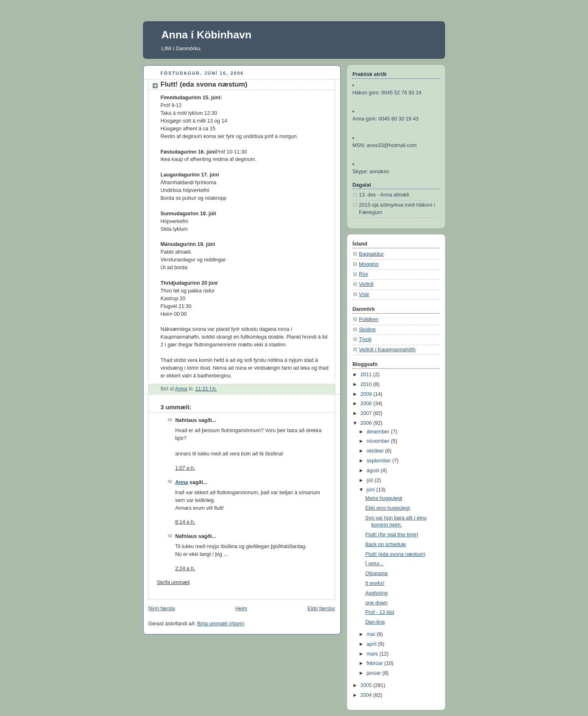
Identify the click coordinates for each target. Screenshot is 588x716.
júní (372, 490)
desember (379, 432)
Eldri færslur (321, 609)
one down (377, 603)
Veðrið (366, 284)
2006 (367, 423)
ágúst (374, 471)
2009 (367, 394)
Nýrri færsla (161, 609)
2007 (367, 413)
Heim (241, 609)
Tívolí (365, 339)
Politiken (369, 319)
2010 (367, 384)
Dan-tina (375, 622)
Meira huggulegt (384, 498)
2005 (367, 685)
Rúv (363, 274)
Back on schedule (386, 544)
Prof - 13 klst (380, 612)
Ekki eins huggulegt (388, 508)
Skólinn (367, 330)
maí (372, 634)
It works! (375, 583)
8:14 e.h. (185, 522)
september (380, 461)
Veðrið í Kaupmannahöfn (387, 350)
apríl (372, 644)
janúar (375, 673)
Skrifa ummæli (173, 582)
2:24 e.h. (185, 569)
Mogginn (369, 264)
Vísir (364, 294)
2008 (367, 404)
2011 (367, 375)
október (376, 451)
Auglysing (377, 593)
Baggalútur (371, 254)
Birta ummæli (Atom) (221, 624)
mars (373, 654)
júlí (371, 480)
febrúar (375, 663)
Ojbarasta (377, 573)
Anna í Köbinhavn (206, 35)
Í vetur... (375, 564)
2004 (367, 695)
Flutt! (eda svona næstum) (395, 554)
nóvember (379, 441)
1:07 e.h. (185, 468)
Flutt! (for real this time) (392, 535)
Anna (182, 482)
